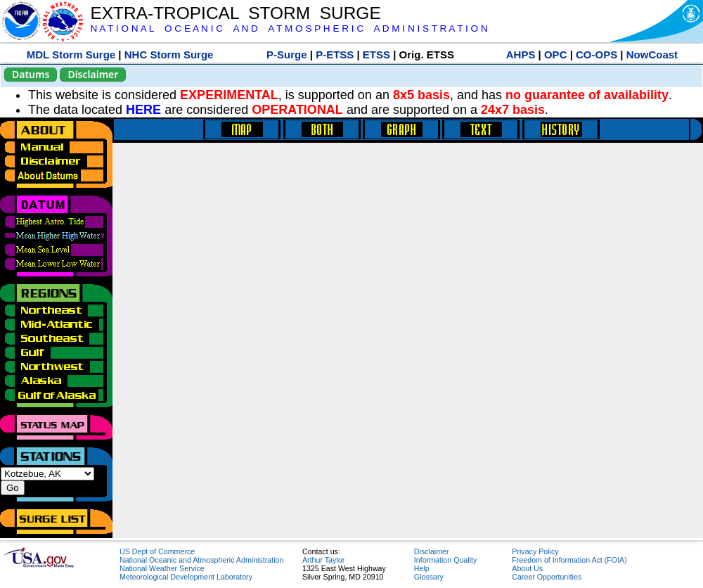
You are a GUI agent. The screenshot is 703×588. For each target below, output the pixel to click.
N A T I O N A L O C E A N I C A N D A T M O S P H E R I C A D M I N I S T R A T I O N (289, 28)
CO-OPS (596, 55)
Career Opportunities (547, 577)
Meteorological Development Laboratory (186, 577)
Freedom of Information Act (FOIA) (569, 560)
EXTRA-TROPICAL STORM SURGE (235, 13)
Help (422, 568)
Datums (31, 74)
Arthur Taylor (323, 560)
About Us (527, 568)
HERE (143, 110)
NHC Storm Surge (169, 55)
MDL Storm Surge (71, 55)
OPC (556, 55)
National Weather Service (162, 568)
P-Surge (287, 55)
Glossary (429, 577)
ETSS (376, 55)
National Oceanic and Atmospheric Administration (201, 560)
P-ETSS (335, 55)
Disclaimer (93, 74)
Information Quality (445, 560)
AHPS (521, 55)
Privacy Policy (535, 551)
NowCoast (652, 55)
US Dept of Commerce (157, 551)
